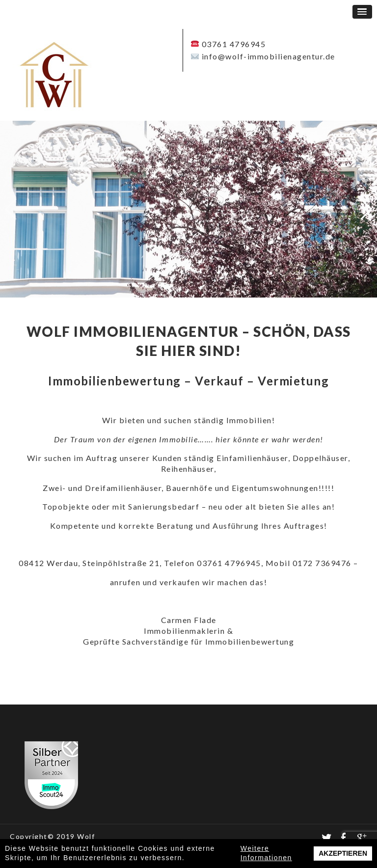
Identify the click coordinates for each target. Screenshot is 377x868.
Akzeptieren (343, 853)
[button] (362, 12)
